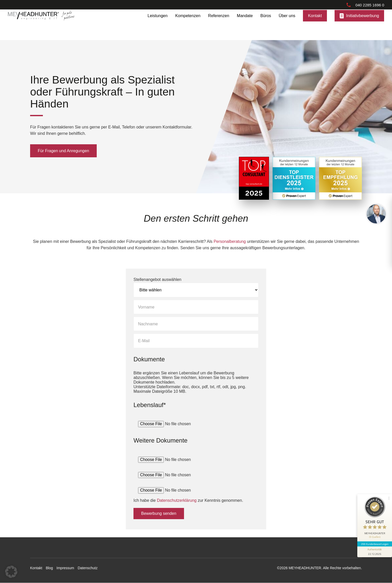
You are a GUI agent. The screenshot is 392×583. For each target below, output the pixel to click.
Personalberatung (230, 241)
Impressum (65, 568)
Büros (266, 25)
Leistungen (157, 25)
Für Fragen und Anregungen (63, 151)
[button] (11, 572)
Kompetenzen (188, 25)
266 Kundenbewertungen (375, 544)
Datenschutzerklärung (177, 500)
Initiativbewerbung (363, 25)
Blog (49, 568)
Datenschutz (88, 568)
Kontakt (315, 25)
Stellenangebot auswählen (157, 279)
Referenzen (219, 25)
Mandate (245, 25)
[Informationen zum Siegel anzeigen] (375, 552)
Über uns (287, 25)
